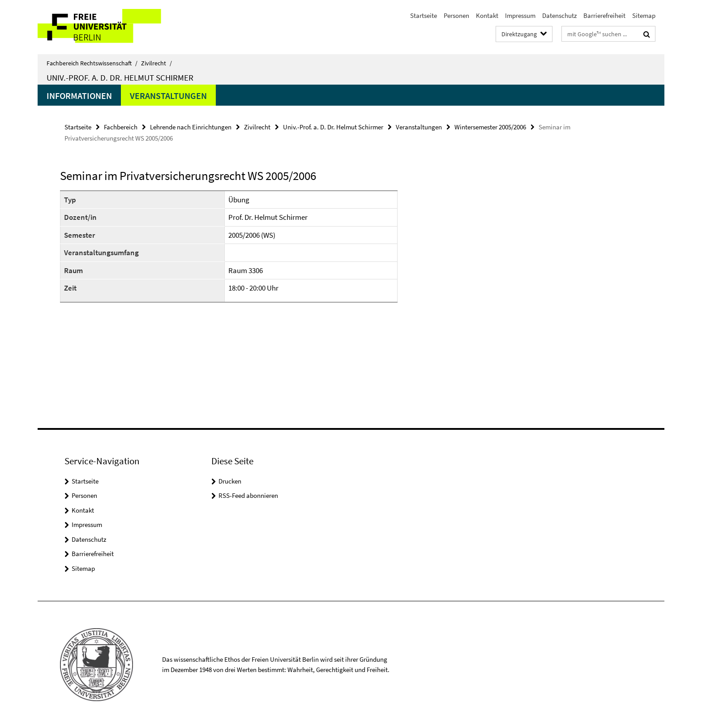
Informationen (79, 96)
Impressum (520, 15)
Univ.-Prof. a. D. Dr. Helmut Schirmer (120, 77)
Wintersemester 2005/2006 (490, 127)
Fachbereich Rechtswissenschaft (92, 63)
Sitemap (644, 15)
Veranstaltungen (168, 96)
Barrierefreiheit (604, 15)
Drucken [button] (230, 481)
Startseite (424, 15)
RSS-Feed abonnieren (248, 495)
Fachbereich (121, 127)
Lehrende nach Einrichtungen (191, 127)
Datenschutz (559, 15)
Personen (456, 15)
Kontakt (487, 15)
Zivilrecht (156, 63)
